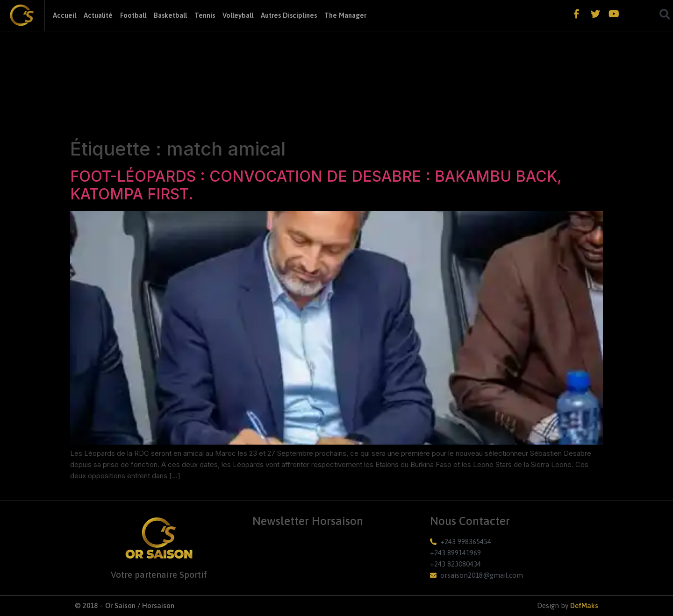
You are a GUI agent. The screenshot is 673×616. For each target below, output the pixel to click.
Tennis (205, 15)
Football (133, 15)
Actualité (98, 15)
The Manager (345, 15)
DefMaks (584, 605)
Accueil (64, 15)
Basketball (170, 15)
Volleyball (238, 15)
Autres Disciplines (289, 15)
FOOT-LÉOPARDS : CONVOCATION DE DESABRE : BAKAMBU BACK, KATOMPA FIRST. (316, 185)
